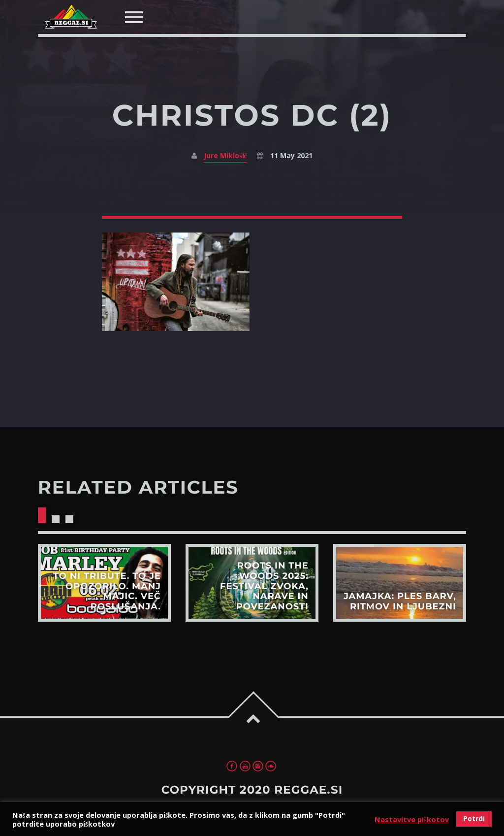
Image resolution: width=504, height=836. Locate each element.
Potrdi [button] (474, 819)
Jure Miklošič (225, 155)
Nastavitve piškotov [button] (412, 819)
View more (104, 583)
